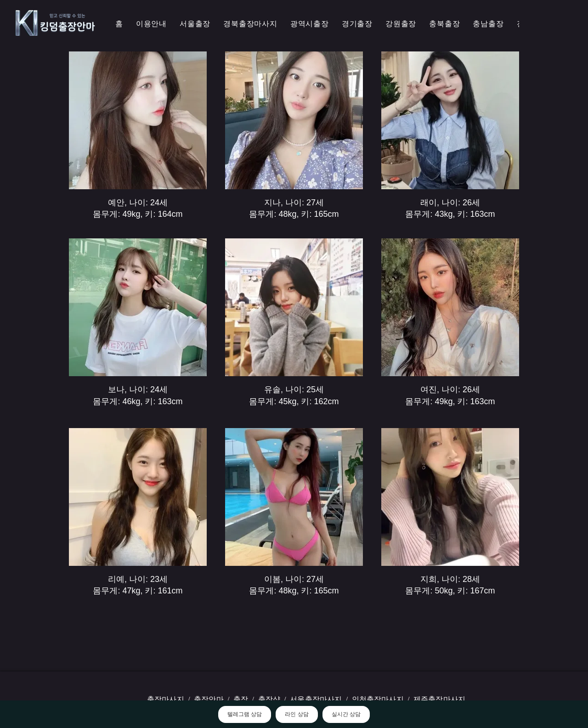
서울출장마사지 (316, 699)
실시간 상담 (346, 714)
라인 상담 (297, 714)
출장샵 (269, 699)
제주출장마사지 (439, 699)
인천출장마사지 (378, 699)
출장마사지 (166, 699)
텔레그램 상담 (245, 714)
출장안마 (209, 699)
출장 (241, 699)
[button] (250, 24)
